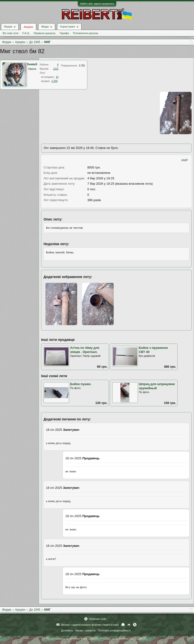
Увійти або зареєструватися (97, 4)
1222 (56, 69)
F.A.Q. (26, 33)
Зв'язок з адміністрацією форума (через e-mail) (90, 625)
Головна (123, 625)
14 (57, 77)
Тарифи (64, 33)
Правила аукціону (45, 33)
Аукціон (28, 27)
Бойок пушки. (81, 384)
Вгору (129, 625)
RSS (135, 625)
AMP (185, 160)
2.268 (55, 81)
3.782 (82, 66)
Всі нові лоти (11, 33)
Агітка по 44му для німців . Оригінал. (85, 350)
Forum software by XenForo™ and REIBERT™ (97, 639)
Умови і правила (85, 630)
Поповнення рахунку (86, 33)
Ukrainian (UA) (97, 619)
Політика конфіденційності (114, 630)
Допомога (67, 630)
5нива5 (32, 64)
